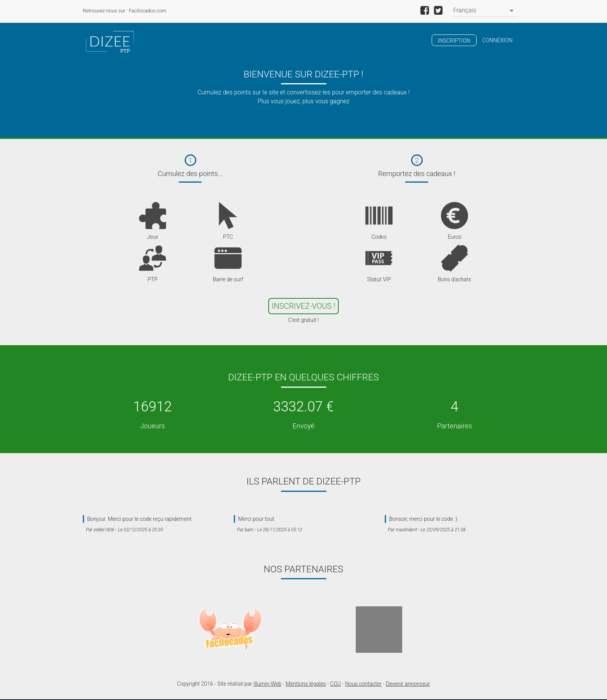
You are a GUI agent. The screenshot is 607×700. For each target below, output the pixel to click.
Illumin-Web (267, 684)
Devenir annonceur (408, 684)
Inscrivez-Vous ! (303, 306)
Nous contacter (363, 684)
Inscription (454, 41)
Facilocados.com (148, 11)
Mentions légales (306, 684)
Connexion (497, 40)
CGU (336, 684)
